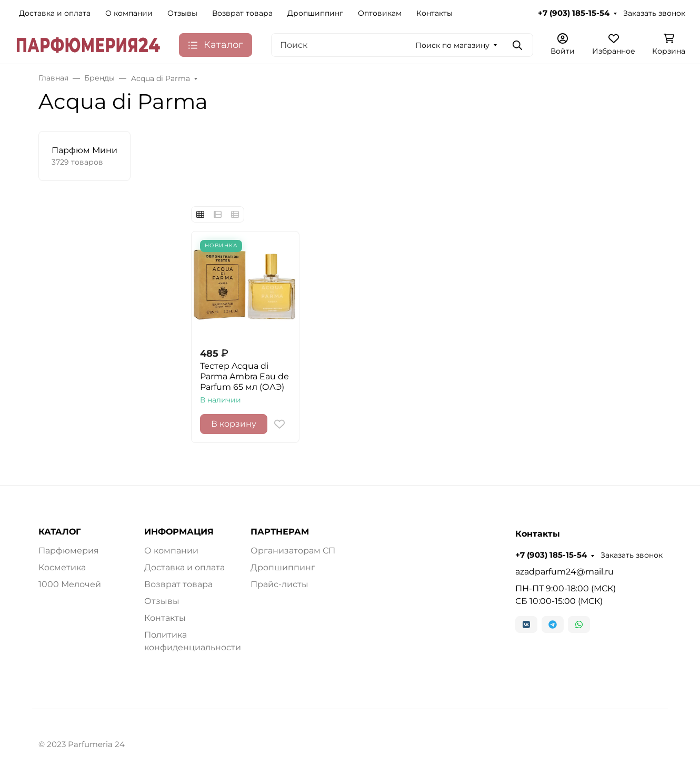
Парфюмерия (69, 551)
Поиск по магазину (452, 45)
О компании (129, 13)
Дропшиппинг (315, 13)
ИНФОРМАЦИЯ (179, 532)
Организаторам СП (293, 551)
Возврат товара (242, 13)
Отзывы (182, 13)
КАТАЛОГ (59, 532)
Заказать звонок (654, 13)
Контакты (434, 13)
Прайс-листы (279, 584)
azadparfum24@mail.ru (564, 572)
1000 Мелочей (70, 584)
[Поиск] (402, 45)
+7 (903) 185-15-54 (574, 13)
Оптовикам (380, 13)
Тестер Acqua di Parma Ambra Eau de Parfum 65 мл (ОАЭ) (244, 376)
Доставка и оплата (55, 13)
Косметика (62, 567)
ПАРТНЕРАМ (280, 532)
